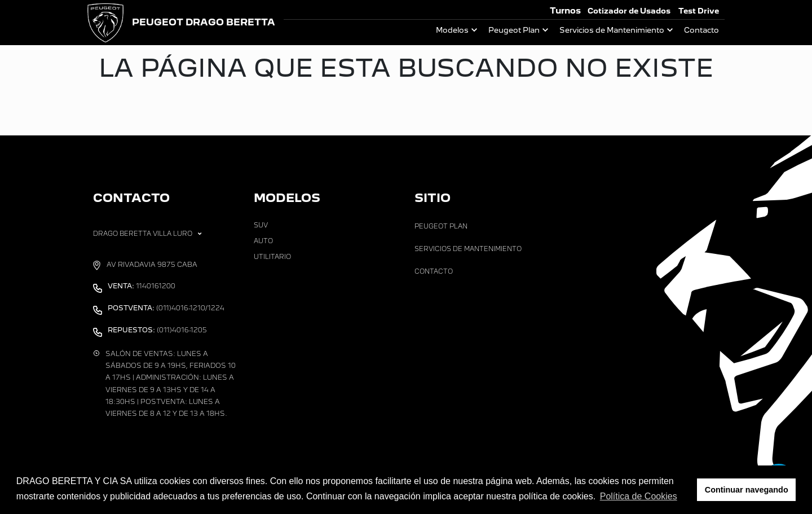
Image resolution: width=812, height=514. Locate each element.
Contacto (701, 30)
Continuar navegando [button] (747, 490)
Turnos (565, 10)
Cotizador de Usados (629, 11)
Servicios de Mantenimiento (612, 30)
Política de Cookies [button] (639, 496)
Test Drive (699, 11)
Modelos (452, 30)
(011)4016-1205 (157, 330)
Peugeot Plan (514, 30)
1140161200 (142, 286)
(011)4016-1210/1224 (166, 308)
